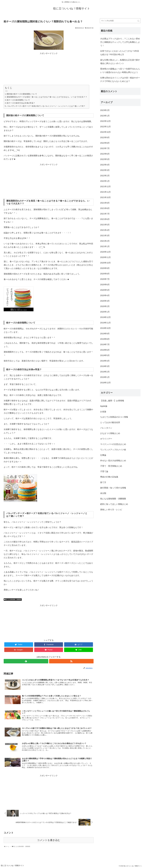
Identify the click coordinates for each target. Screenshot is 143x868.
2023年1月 (105, 116)
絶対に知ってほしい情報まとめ (114, 504)
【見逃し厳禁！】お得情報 (112, 401)
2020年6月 (105, 285)
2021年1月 (105, 246)
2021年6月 (105, 219)
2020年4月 (105, 295)
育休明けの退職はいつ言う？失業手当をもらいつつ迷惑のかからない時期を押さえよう (120, 71)
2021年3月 (105, 236)
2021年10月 (106, 197)
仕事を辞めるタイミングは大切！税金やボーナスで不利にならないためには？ (120, 79)
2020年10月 (106, 263)
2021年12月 (106, 186)
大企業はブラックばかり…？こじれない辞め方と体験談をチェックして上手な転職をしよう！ (120, 42)
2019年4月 (105, 361)
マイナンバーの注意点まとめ (113, 444)
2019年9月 (105, 334)
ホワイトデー (106, 439)
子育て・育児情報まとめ (111, 466)
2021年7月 (105, 214)
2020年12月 (106, 252)
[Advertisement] (49, 69)
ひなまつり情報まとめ (110, 433)
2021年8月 (105, 208)
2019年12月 (106, 317)
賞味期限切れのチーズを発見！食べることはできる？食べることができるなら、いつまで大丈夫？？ (47, 97)
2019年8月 (105, 339)
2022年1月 (105, 181)
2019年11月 (106, 323)
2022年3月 (105, 170)
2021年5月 (105, 225)
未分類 (103, 493)
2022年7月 (105, 148)
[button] (139, 21)
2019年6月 (105, 350)
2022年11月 (106, 127)
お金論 (103, 412)
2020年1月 (105, 312)
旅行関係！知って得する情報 (113, 488)
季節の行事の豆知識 (109, 477)
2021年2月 (105, 241)
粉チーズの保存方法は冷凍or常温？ (21, 103)
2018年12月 (106, 383)
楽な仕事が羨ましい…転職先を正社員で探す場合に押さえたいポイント (120, 62)
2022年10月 (106, 132)
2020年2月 (105, 306)
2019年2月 (105, 372)
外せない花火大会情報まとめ (113, 461)
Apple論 (104, 406)
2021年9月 (105, 203)
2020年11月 (106, 257)
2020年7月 (105, 279)
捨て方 (103, 482)
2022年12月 (106, 121)
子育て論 (104, 471)
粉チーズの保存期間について (18, 100)
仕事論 (103, 455)
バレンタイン (106, 428)
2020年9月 (105, 268)
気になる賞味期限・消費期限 (13, 599)
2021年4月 (105, 230)
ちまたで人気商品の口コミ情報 (114, 417)
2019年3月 (105, 366)
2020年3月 (105, 301)
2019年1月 (105, 377)
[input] (120, 21)
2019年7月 (105, 344)
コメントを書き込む (49, 840)
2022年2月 (105, 176)
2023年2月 (105, 110)
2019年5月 (105, 355)
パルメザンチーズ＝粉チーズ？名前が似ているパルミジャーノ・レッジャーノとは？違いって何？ (46, 106)
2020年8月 (105, 274)
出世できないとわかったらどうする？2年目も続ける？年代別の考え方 (120, 53)
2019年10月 (106, 328)
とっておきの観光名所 (110, 422)
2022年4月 (105, 165)
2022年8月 (105, 143)
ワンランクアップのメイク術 (113, 450)
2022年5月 (105, 159)
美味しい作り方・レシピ (111, 510)
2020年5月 (105, 290)
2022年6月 (105, 154)
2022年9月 (105, 137)
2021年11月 (106, 192)
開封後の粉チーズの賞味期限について (22, 94)
